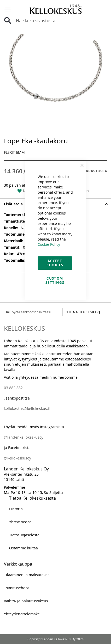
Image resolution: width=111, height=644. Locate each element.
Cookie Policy (49, 244)
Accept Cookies (55, 263)
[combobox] (59, 21)
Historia (16, 509)
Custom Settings (55, 280)
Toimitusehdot (16, 588)
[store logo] (56, 9)
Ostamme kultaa (24, 548)
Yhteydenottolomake (22, 614)
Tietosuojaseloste (24, 535)
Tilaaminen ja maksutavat (26, 575)
